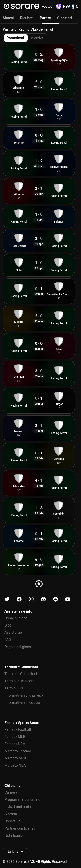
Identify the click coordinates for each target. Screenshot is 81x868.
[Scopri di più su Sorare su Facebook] (19, 599)
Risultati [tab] (27, 18)
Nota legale (14, 836)
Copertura (12, 821)
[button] (15, 852)
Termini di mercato (19, 681)
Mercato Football (18, 751)
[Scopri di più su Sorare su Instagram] (31, 599)
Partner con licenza (20, 828)
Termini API (14, 688)
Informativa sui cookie (22, 703)
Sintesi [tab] (8, 18)
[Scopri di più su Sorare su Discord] (43, 599)
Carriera (11, 792)
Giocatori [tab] (64, 18)
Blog (8, 625)
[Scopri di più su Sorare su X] (7, 599)
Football (51, 6)
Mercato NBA (15, 765)
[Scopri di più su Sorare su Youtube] (68, 599)
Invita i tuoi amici (18, 807)
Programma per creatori (24, 800)
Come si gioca (16, 618)
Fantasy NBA (15, 744)
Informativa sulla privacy (24, 695)
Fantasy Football (18, 730)
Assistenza (13, 632)
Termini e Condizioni (21, 674)
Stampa (11, 814)
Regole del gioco (18, 647)
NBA (69, 6)
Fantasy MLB (15, 737)
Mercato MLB (15, 758)
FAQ (8, 640)
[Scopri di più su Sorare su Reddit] (56, 599)
